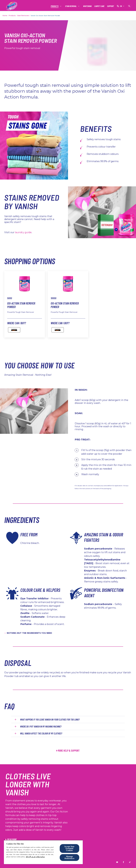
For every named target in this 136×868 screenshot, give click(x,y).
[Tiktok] (130, 862)
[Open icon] (129, 6)
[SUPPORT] (111, 6)
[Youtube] (117, 862)
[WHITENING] (87, 6)
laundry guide (23, 232)
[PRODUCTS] (55, 6)
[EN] (120, 6)
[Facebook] (123, 862)
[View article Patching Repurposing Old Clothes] (11, 839)
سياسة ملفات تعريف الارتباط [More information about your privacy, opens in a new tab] (35, 857)
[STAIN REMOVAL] (71, 6)
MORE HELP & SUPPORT (69, 750)
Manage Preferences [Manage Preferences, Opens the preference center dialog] (69, 857)
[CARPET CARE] (99, 6)
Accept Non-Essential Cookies (70, 848)
